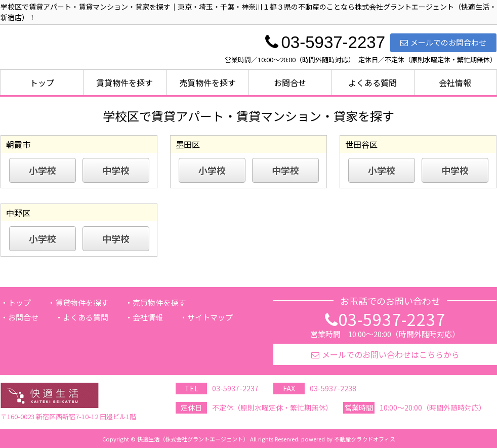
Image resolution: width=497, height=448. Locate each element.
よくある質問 (372, 83)
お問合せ (290, 83)
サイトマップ (210, 317)
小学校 (43, 170)
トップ (42, 83)
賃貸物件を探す (125, 83)
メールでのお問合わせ (443, 42)
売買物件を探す (208, 83)
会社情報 (455, 83)
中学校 (116, 170)
